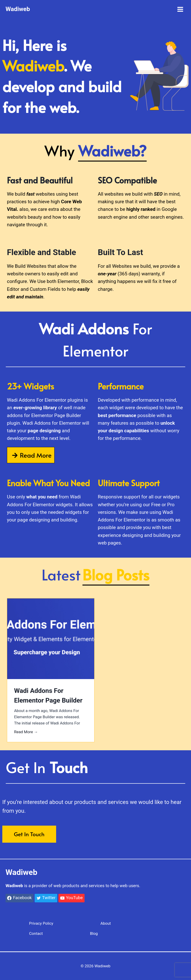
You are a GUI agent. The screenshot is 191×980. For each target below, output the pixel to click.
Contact (36, 933)
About (106, 923)
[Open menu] (180, 9)
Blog (94, 933)
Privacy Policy (41, 923)
